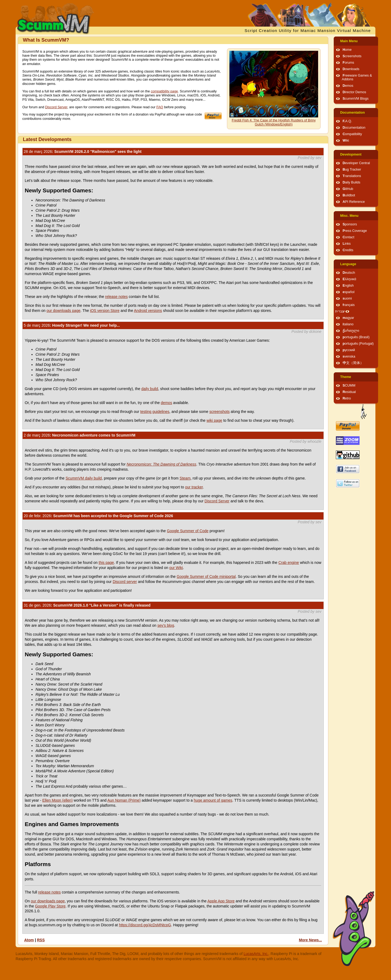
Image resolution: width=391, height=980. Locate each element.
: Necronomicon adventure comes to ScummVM (79, 435)
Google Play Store (50, 906)
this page (106, 563)
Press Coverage (355, 231)
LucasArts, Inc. (256, 954)
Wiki (346, 140)
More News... (310, 940)
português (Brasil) (356, 337)
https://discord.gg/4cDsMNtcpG (145, 925)
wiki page (214, 420)
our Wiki (176, 568)
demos (166, 403)
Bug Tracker (352, 170)
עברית (340, 311)
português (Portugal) (358, 344)
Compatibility (352, 134)
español (349, 292)
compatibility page (164, 91)
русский (349, 350)
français (349, 305)
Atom (29, 940)
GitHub (348, 189)
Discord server (125, 582)
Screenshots (352, 56)
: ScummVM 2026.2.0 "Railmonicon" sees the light (83, 152)
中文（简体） (353, 363)
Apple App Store (221, 901)
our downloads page (63, 311)
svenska (349, 356)
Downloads (351, 69)
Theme (346, 377)
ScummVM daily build (84, 478)
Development (351, 154)
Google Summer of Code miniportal (206, 577)
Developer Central (356, 163)
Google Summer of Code (188, 531)
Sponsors (350, 224)
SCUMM (349, 385)
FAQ (160, 107)
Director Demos (354, 92)
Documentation (353, 113)
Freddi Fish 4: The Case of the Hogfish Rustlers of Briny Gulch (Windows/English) (274, 122)
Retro (347, 398)
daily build (150, 389)
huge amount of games (213, 800)
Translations (352, 176)
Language (348, 264)
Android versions (148, 311)
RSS (41, 940)
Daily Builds (351, 182)
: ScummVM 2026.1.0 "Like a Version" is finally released (87, 605)
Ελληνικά (349, 279)
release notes (116, 297)
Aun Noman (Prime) (124, 800)
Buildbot (349, 195)
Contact (348, 237)
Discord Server (56, 107)
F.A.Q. (347, 121)
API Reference (354, 202)
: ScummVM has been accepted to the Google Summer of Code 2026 (98, 516)
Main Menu (349, 41)
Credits (348, 250)
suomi (347, 298)
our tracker (194, 487)
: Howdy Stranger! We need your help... (72, 325)
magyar (348, 318)
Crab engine (289, 563)
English (348, 286)
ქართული (351, 331)
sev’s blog (166, 625)
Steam (185, 478)
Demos (348, 86)
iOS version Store (105, 311)
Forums (348, 63)
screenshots (219, 412)
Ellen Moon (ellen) (57, 800)
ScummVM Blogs (356, 99)
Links (347, 244)
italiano (348, 324)
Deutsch (349, 273)
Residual (349, 392)
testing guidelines (155, 412)
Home (347, 50)
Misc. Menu (349, 216)
